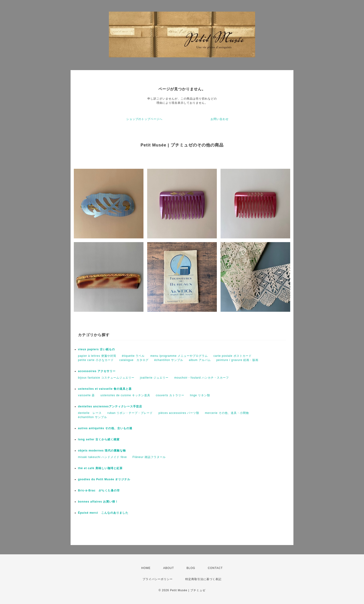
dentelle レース (90, 413)
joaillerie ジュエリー (154, 378)
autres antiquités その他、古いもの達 (105, 428)
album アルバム (200, 360)
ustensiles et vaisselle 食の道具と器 (105, 389)
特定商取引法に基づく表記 (203, 579)
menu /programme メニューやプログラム (179, 356)
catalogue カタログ (134, 360)
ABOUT (169, 568)
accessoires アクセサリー (97, 371)
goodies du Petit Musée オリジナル (104, 479)
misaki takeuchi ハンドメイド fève (102, 457)
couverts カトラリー (170, 395)
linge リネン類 (200, 395)
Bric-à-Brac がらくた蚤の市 (99, 490)
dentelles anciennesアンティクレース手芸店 (110, 406)
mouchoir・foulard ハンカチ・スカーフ (202, 378)
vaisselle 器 (86, 395)
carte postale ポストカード (233, 356)
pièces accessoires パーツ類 (179, 413)
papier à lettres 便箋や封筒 (97, 356)
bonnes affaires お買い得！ (98, 502)
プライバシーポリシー (158, 579)
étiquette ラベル (133, 356)
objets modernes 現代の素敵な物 (102, 451)
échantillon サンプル (169, 360)
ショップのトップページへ (144, 119)
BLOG (191, 568)
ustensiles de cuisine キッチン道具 (125, 395)
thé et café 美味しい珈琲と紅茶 (100, 468)
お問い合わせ (220, 119)
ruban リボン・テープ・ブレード (130, 413)
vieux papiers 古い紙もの (96, 349)
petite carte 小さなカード (96, 360)
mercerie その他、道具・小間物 (227, 413)
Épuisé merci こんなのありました (103, 513)
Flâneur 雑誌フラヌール (149, 457)
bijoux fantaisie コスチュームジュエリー (106, 378)
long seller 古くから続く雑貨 (99, 439)
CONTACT (215, 568)
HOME (146, 568)
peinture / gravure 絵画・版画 (237, 360)
